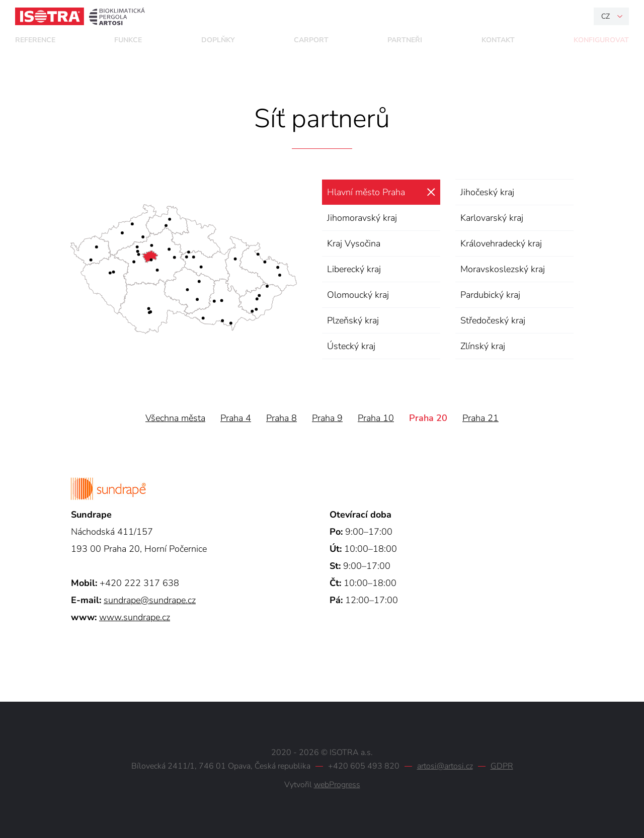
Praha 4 (236, 418)
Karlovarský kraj (492, 218)
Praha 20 (428, 418)
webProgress (337, 785)
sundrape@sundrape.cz (150, 600)
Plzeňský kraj (353, 320)
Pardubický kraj (490, 295)
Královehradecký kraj (501, 243)
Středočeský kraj (493, 320)
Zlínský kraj (483, 346)
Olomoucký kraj (358, 295)
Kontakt (498, 40)
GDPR (502, 766)
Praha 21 (480, 418)
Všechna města (175, 418)
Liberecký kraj (354, 269)
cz (606, 16)
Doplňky (218, 40)
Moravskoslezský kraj (503, 269)
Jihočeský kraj (487, 192)
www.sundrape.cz (135, 617)
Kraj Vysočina (354, 243)
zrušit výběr (431, 192)
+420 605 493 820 (364, 766)
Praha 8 (281, 418)
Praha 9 (327, 418)
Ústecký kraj (351, 346)
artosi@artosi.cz (445, 766)
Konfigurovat (601, 40)
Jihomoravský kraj (362, 218)
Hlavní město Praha (366, 192)
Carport (311, 40)
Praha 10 (376, 418)
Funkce (128, 40)
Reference (35, 40)
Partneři (405, 40)
